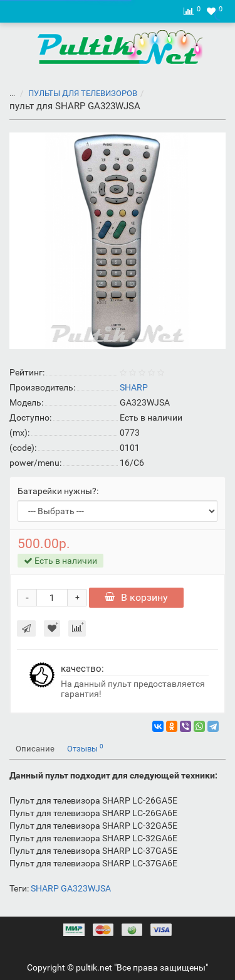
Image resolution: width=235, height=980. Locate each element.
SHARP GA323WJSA (71, 888)
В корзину (136, 597)
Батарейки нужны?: (58, 491)
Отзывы (85, 748)
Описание (35, 749)
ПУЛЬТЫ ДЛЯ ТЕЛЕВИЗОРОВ (75, 93)
